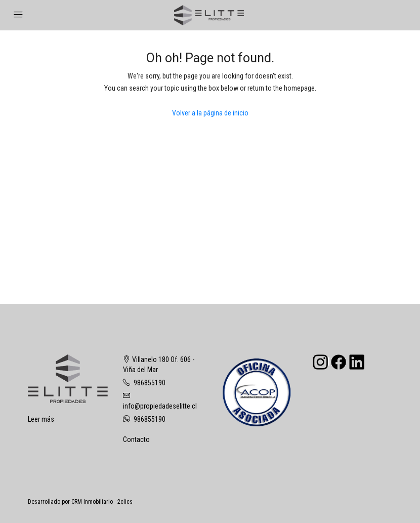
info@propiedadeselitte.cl (160, 406)
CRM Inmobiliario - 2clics (102, 502)
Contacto (136, 439)
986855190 (150, 383)
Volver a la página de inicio (210, 113)
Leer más (41, 419)
